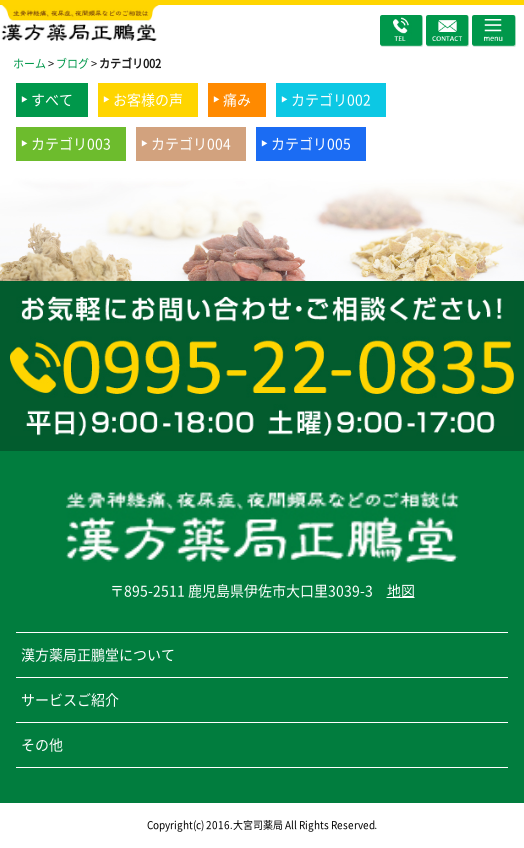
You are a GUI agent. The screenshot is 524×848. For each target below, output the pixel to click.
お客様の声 (148, 100)
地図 (401, 591)
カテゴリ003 (71, 144)
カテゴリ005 (311, 144)
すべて (52, 100)
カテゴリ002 (331, 100)
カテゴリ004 (191, 144)
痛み (237, 100)
